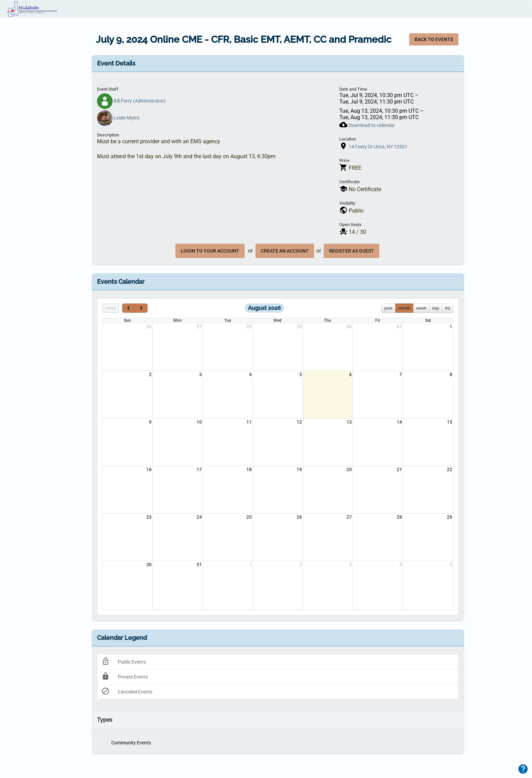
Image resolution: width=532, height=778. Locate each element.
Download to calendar (372, 125)
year (388, 308)
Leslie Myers (118, 118)
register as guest (351, 251)
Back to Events (434, 39)
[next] (141, 308)
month (404, 308)
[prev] (129, 308)
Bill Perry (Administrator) (131, 101)
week (421, 308)
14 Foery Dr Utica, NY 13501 (378, 147)
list (448, 308)
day (436, 308)
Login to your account (210, 251)
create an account (285, 251)
